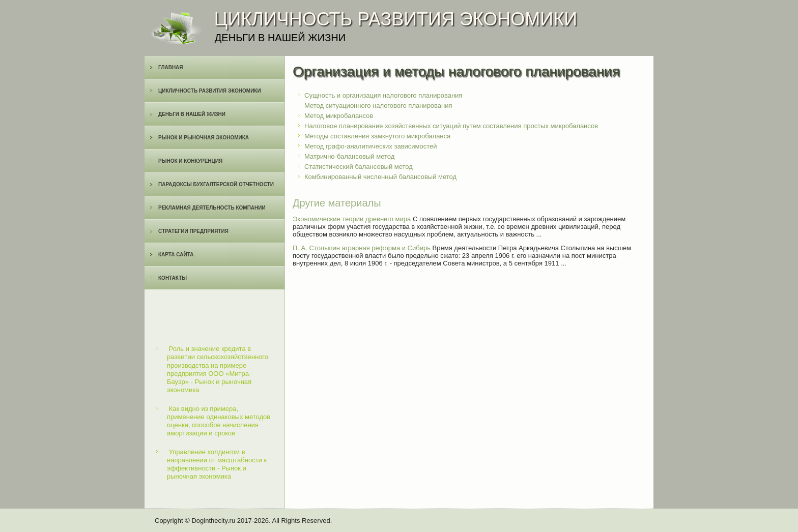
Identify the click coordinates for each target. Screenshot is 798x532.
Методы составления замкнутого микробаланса (377, 136)
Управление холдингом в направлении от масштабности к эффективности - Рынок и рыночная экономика (217, 464)
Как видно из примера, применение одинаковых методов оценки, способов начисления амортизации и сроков (219, 421)
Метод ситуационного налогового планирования (378, 106)
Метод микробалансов (339, 116)
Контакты (173, 278)
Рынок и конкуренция (190, 161)
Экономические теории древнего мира (352, 219)
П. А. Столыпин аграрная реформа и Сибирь (362, 248)
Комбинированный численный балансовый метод (380, 177)
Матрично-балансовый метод (349, 156)
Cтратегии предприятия (193, 231)
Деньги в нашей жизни (192, 114)
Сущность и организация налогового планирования (383, 95)
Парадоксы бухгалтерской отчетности (216, 184)
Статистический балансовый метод (359, 167)
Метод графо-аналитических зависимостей (371, 146)
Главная (171, 67)
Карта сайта (176, 255)
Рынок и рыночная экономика (204, 138)
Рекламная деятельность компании (212, 208)
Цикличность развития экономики (210, 91)
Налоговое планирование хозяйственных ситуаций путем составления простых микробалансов (451, 126)
